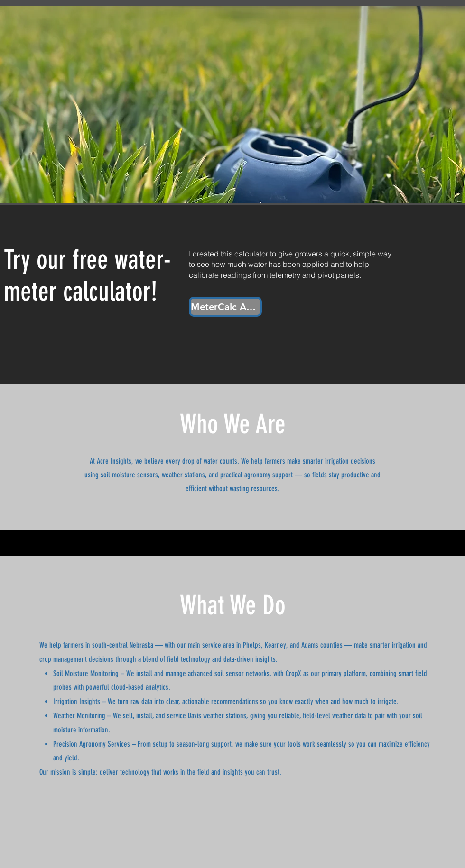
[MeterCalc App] (225, 307)
